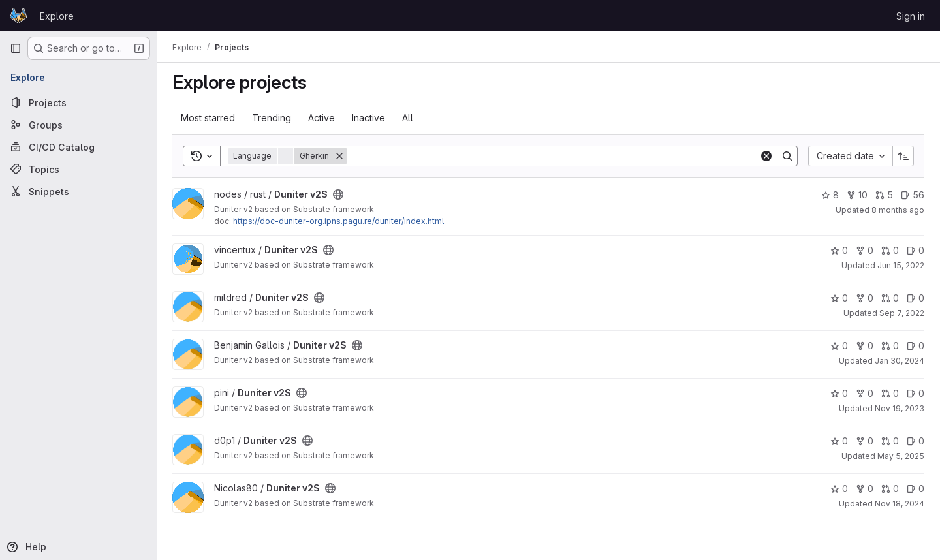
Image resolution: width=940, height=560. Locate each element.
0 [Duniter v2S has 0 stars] (839, 250)
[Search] (553, 156)
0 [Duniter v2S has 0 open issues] (916, 250)
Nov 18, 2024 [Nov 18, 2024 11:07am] (900, 504)
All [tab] (408, 118)
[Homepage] (18, 16)
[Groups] (78, 125)
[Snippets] (78, 191)
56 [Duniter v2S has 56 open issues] (913, 195)
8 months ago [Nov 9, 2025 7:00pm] (898, 210)
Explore (57, 16)
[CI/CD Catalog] (78, 147)
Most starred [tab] (208, 118)
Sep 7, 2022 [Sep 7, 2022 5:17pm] (902, 313)
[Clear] (766, 156)
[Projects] (78, 102)
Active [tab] (321, 118)
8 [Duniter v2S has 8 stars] (830, 195)
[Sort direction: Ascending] (903, 156)
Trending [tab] (272, 118)
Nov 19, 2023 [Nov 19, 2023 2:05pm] (900, 408)
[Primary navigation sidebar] (16, 48)
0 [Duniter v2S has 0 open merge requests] (890, 250)
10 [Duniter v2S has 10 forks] (857, 195)
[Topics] (78, 169)
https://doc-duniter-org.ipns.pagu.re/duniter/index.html (338, 221)
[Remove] (339, 156)
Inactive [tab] (368, 118)
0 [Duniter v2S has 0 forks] (865, 250)
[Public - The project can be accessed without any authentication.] (338, 194)
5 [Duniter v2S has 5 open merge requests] (884, 195)
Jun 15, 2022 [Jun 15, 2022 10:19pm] (901, 265)
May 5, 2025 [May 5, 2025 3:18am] (901, 456)
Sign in (911, 16)
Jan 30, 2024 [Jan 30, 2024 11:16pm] (900, 361)
